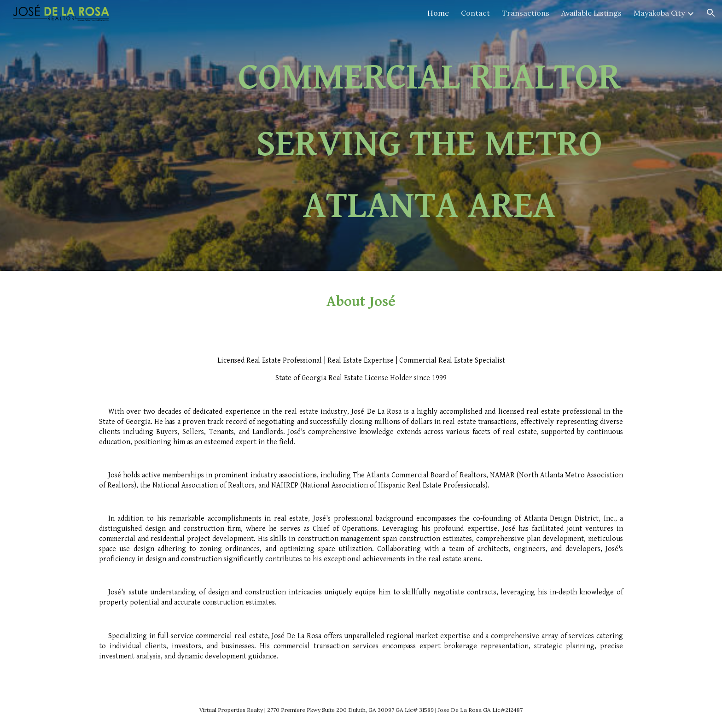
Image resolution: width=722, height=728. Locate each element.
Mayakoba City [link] (659, 13)
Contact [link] (475, 13)
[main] (429, 142)
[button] (711, 13)
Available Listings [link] (591, 13)
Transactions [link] (526, 13)
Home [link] (438, 13)
